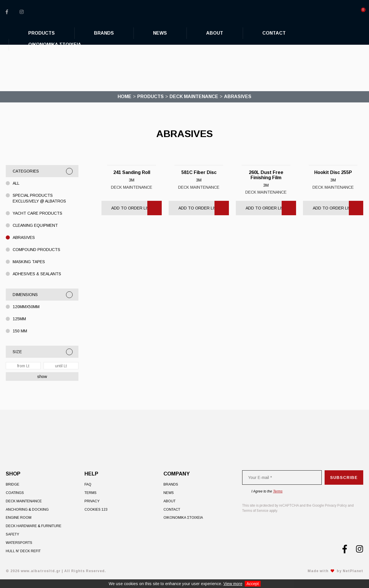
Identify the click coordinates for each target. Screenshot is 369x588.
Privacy (92, 501)
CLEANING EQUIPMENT (35, 225)
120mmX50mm (26, 307)
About (170, 501)
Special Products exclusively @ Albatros (39, 198)
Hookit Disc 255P (333, 172)
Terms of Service (255, 511)
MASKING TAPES (29, 262)
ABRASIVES (24, 237)
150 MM (20, 331)
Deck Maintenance (132, 187)
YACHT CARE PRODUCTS (37, 213)
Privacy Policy (336, 505)
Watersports (19, 543)
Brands (171, 484)
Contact (172, 510)
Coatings (15, 493)
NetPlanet (353, 571)
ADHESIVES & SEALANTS (37, 274)
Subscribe (344, 477)
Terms (91, 493)
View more (233, 584)
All (16, 183)
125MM (19, 319)
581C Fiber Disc (199, 172)
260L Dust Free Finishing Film (266, 175)
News (169, 493)
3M (132, 180)
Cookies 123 (96, 510)
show (42, 377)
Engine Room (19, 518)
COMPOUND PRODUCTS (36, 250)
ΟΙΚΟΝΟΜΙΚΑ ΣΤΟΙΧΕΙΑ (183, 518)
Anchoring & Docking (27, 510)
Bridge (13, 484)
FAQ (88, 484)
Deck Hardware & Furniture (34, 526)
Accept (253, 584)
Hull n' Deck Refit (23, 551)
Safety (12, 534)
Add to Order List (132, 208)
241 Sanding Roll (132, 172)
